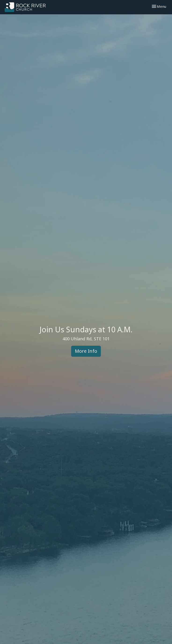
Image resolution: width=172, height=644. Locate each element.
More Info (86, 351)
